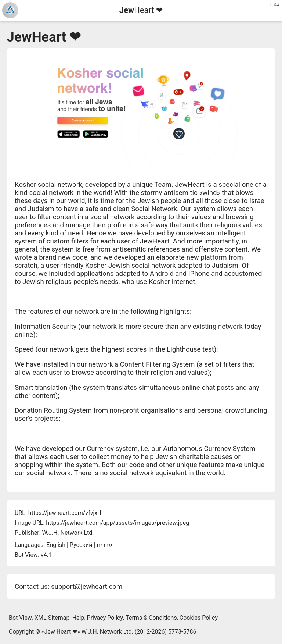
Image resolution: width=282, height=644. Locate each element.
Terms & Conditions (151, 618)
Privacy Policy (105, 618)
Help (78, 618)
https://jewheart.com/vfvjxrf (65, 513)
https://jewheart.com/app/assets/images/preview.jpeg (117, 523)
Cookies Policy (199, 618)
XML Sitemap (52, 618)
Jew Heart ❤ (61, 632)
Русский (81, 545)
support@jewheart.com (87, 587)
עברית (104, 545)
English (56, 545)
